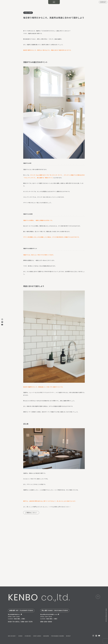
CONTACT (103, 2)
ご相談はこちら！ (31, 513)
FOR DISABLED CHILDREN (58, 636)
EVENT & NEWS (37, 636)
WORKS (20, 636)
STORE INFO (28, 636)
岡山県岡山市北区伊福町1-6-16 (49, 614)
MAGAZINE (46, 636)
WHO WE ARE (11, 636)
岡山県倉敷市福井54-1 (14, 614)
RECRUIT (68, 636)
